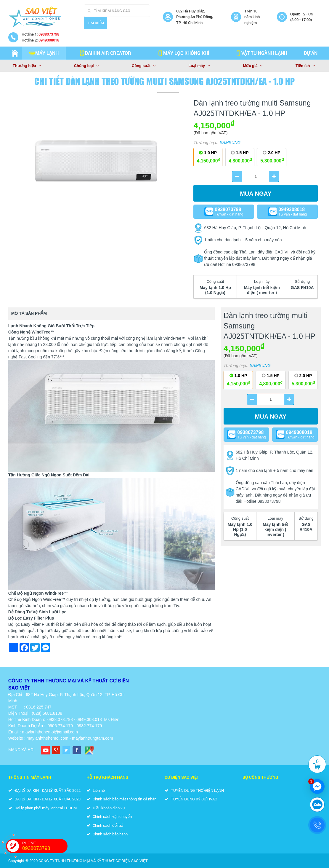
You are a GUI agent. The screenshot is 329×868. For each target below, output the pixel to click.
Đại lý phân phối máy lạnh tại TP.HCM (42, 808)
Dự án (311, 53)
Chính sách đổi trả (105, 825)
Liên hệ (96, 790)
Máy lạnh (44, 53)
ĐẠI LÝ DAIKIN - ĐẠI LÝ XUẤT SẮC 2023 (44, 799)
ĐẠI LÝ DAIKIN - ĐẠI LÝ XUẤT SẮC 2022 (44, 790)
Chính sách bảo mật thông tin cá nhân (121, 799)
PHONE (45, 846)
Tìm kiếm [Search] (96, 23)
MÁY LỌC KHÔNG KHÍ (183, 53)
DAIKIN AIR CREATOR (105, 53)
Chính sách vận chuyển (109, 816)
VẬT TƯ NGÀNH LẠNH (261, 53)
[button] (182, 106)
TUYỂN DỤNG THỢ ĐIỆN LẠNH (194, 790)
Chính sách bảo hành (107, 834)
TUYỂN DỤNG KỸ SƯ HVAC (191, 799)
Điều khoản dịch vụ (106, 808)
